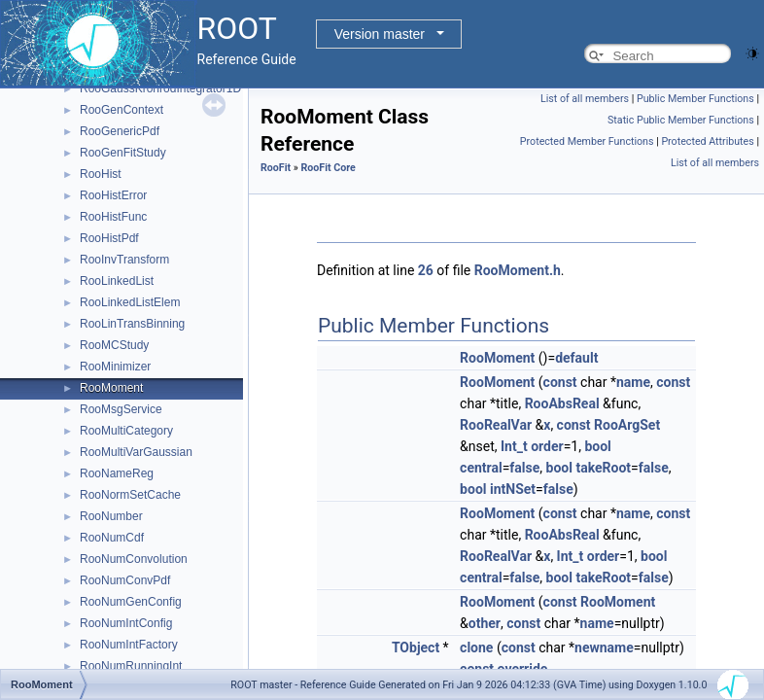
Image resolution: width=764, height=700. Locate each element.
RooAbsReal (562, 403)
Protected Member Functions (587, 141)
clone (476, 647)
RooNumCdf (112, 538)
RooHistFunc (113, 217)
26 (426, 270)
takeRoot (603, 468)
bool (597, 446)
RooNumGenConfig (131, 602)
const (560, 382)
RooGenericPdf (120, 131)
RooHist (101, 174)
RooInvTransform (124, 260)
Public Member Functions (695, 99)
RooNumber (111, 516)
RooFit (276, 168)
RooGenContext (122, 110)
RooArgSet (627, 425)
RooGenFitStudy (123, 153)
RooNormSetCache (130, 495)
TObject (416, 647)
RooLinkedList (117, 281)
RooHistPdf (109, 238)
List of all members (585, 99)
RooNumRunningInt (131, 666)
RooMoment (111, 388)
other (485, 623)
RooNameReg (117, 473)
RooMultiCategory (126, 431)
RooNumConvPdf (125, 580)
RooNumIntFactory (129, 645)
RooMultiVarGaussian (136, 452)
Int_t (514, 446)
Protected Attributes (707, 141)
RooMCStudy (114, 345)
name (633, 382)
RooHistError (113, 195)
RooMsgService (121, 409)
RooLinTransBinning (132, 324)
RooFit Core (328, 168)
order (547, 446)
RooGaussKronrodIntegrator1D (160, 88)
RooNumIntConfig (126, 623)
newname (604, 647)
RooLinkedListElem (130, 302)
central (481, 468)
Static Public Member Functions (681, 120)
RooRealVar (496, 425)
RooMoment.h (518, 270)
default (576, 358)
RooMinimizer (115, 367)
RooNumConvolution (134, 559)
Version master (380, 34)
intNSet (513, 489)
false (524, 468)
